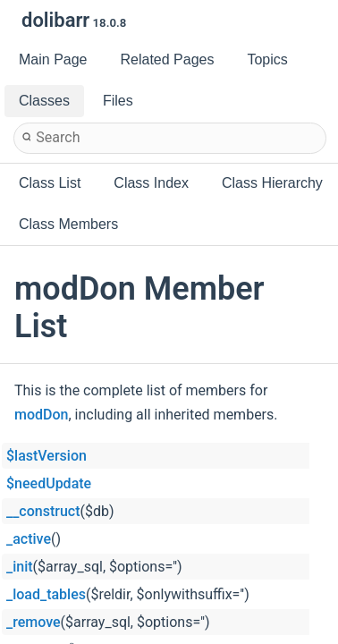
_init (20, 567)
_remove (34, 622)
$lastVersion (46, 456)
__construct (43, 511)
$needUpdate (49, 483)
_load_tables (46, 594)
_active (29, 539)
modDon (41, 415)
